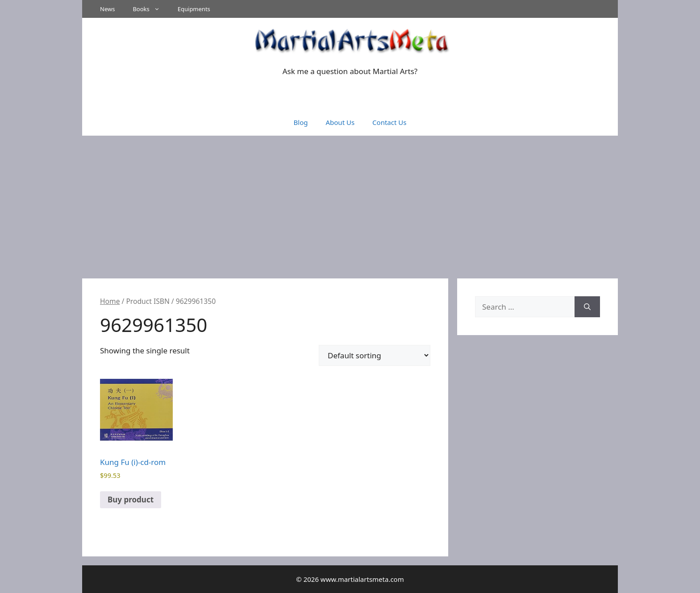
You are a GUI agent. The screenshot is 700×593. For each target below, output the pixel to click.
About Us (340, 122)
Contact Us (389, 122)
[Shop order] (375, 355)
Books (150, 9)
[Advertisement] (350, 203)
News (107, 9)
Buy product (131, 500)
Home (110, 301)
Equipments (194, 9)
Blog (301, 122)
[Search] (587, 307)
